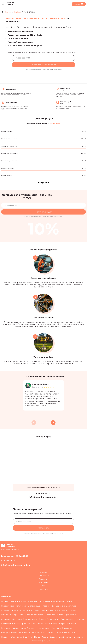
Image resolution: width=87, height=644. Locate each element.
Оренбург (28, 637)
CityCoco (17, 12)
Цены (43, 586)
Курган (15, 628)
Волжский (6, 624)
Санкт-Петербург (18, 601)
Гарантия (43, 579)
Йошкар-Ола (37, 624)
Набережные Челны (11, 633)
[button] (53, 423)
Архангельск (71, 615)
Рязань (45, 637)
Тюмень (72, 610)
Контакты (43, 589)
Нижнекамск (55, 633)
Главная (8, 12)
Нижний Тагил (69, 633)
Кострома (6, 628)
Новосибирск (8, 606)
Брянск (42, 619)
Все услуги (44, 183)
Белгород (17, 619)
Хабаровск (55, 610)
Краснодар (33, 601)
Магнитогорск (43, 628)
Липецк (31, 628)
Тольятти (24, 610)
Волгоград (71, 606)
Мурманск (67, 628)
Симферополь (66, 637)
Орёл (19, 637)
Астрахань (6, 619)
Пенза (37, 637)
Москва (5, 601)
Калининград (51, 624)
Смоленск (79, 637)
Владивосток (53, 619)
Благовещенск (30, 619)
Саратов (45, 610)
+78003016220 (44, 493)
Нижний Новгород (65, 601)
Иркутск (5, 615)
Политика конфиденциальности (43, 641)
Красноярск (31, 615)
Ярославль (34, 610)
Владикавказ (67, 619)
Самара (14, 615)
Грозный (26, 624)
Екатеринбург (34, 606)
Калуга (62, 624)
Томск (64, 610)
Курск (23, 628)
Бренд (43, 572)
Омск (21, 615)
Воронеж (60, 606)
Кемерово (71, 624)
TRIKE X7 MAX (29, 12)
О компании (44, 576)
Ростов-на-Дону (47, 601)
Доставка (43, 582)
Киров (60, 615)
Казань (46, 606)
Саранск (53, 637)
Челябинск (21, 606)
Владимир (80, 619)
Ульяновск (51, 615)
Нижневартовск (39, 633)
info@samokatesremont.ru (43, 497)
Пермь (41, 615)
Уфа (53, 606)
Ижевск (14, 610)
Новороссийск (8, 637)
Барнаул (5, 610)
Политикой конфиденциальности (53, 69)
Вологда (16, 624)
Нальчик (26, 633)
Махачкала (56, 628)
